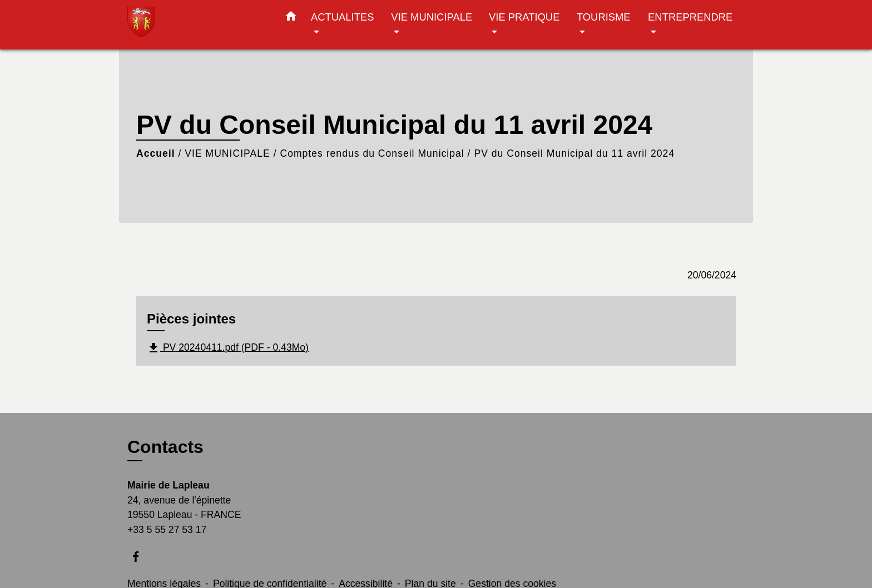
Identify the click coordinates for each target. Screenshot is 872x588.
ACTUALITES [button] (342, 17)
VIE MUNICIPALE (227, 153)
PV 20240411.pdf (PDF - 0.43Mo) (228, 348)
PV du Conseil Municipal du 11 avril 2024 (574, 153)
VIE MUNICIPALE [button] (432, 17)
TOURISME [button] (604, 17)
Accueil (156, 153)
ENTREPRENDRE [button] (690, 17)
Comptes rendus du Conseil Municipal (372, 153)
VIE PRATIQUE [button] (524, 17)
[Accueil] (197, 25)
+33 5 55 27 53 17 (167, 530)
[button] (291, 18)
